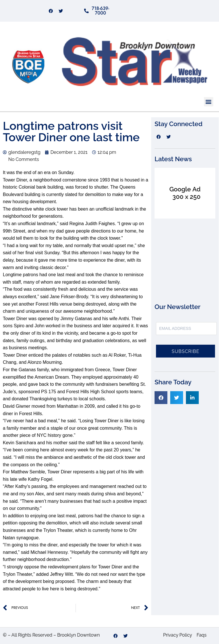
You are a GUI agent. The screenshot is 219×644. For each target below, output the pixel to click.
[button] (209, 102)
